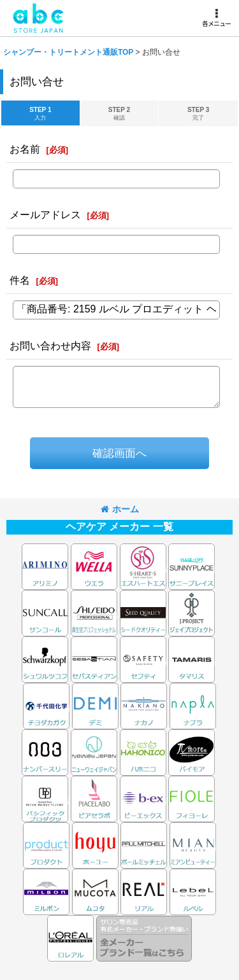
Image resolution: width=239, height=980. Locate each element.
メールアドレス (45, 214)
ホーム (120, 509)
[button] (216, 18)
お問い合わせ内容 (50, 346)
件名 (20, 280)
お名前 (25, 149)
